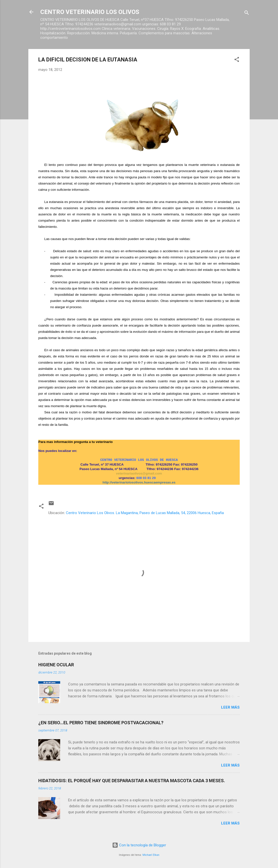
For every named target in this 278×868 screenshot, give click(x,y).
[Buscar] (247, 14)
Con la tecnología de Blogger (139, 845)
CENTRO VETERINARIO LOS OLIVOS (90, 12)
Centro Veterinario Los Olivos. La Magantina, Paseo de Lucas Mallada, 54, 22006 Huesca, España (145, 513)
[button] (237, 60)
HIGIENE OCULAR (56, 665)
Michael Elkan (151, 855)
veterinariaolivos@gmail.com (139, 473)
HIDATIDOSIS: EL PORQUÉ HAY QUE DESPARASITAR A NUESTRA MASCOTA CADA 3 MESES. (132, 781)
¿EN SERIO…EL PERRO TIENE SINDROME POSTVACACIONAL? (101, 723)
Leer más (230, 707)
